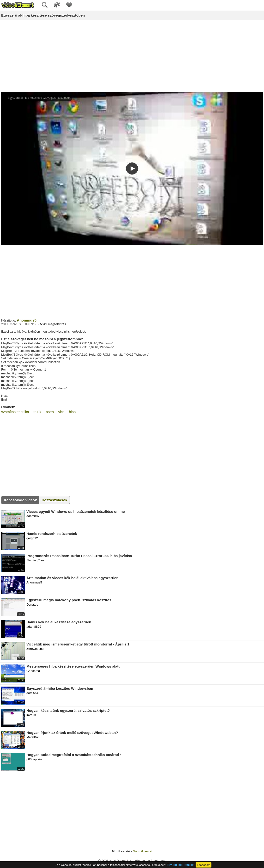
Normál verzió (142, 851)
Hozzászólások (55, 500)
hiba (72, 412)
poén (50, 412)
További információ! (180, 865)
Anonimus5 (27, 320)
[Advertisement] (132, 56)
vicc (61, 412)
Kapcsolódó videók (20, 500)
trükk (38, 412)
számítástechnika (15, 412)
